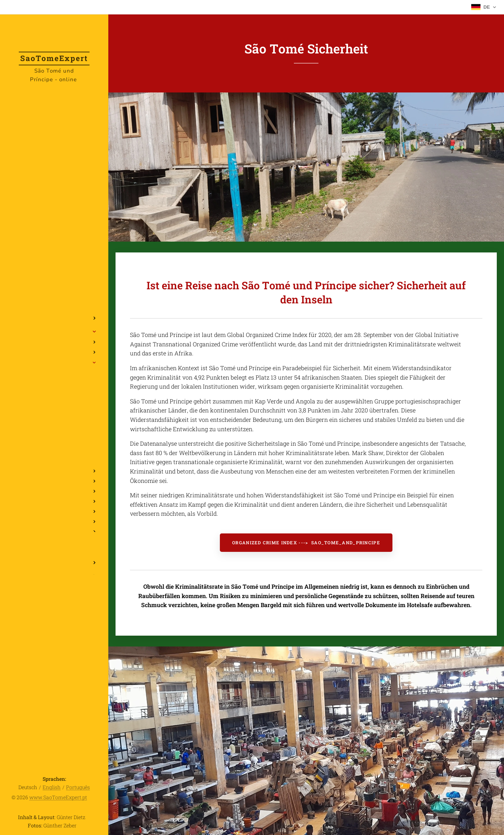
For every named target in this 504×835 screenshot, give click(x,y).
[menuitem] (54, 297)
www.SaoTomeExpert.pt (58, 797)
